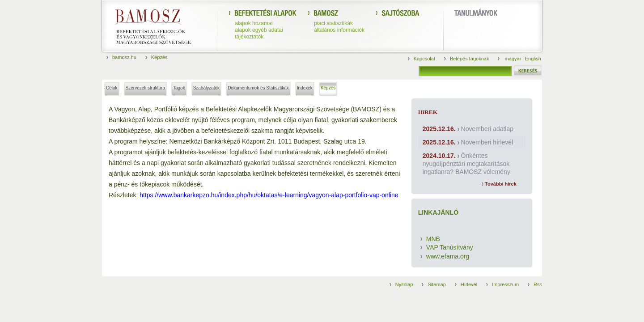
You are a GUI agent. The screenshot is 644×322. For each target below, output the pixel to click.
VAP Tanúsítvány (450, 247)
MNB (433, 239)
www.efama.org (448, 256)
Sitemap (436, 284)
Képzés (159, 57)
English (533, 59)
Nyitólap (404, 284)
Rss (538, 284)
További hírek (499, 184)
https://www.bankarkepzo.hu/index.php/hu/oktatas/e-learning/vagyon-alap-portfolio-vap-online (269, 195)
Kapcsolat (424, 59)
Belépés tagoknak (469, 59)
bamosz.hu (124, 57)
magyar (514, 59)
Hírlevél (469, 284)
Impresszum (505, 284)
